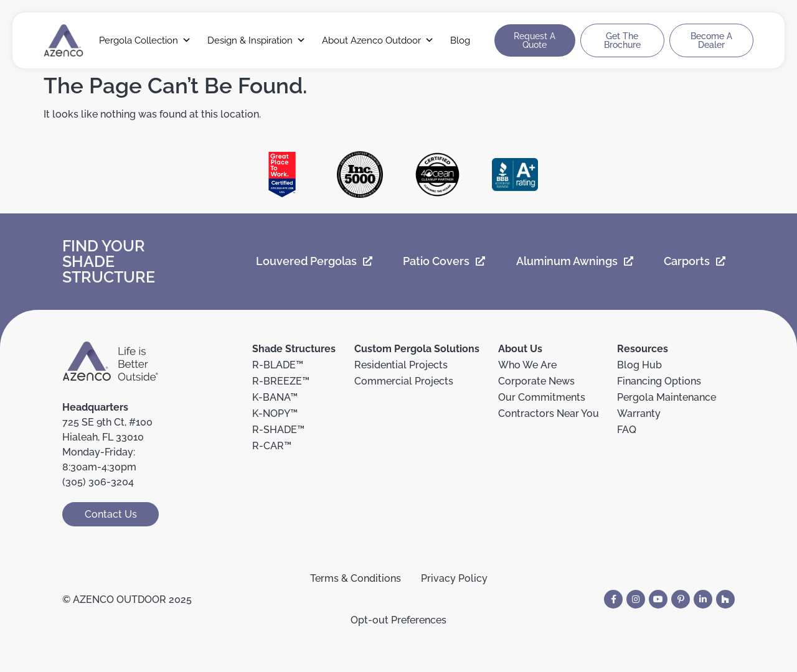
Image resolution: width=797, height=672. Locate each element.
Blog (460, 40)
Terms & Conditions (356, 578)
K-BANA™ (275, 397)
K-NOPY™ (275, 413)
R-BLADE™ (278, 365)
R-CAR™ (272, 446)
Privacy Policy (454, 578)
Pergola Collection (145, 40)
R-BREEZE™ (281, 381)
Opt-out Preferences (398, 620)
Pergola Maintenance (667, 397)
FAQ (627, 430)
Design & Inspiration (257, 40)
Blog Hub (639, 365)
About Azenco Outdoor (378, 40)
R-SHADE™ (278, 430)
